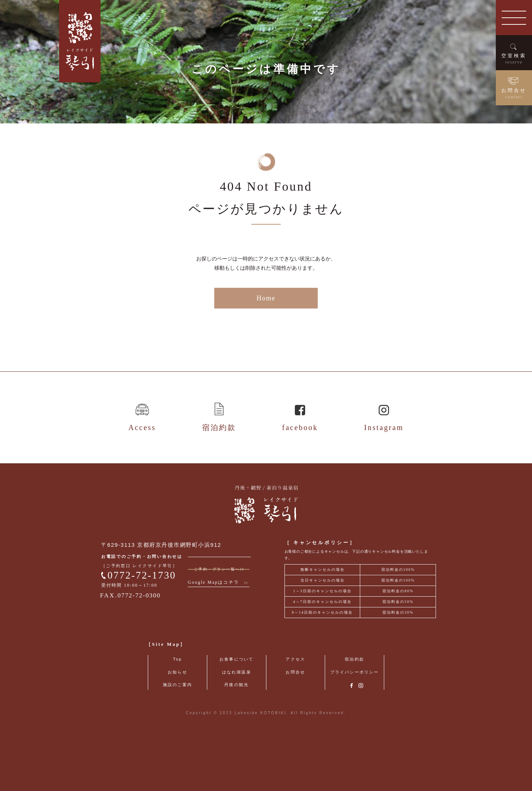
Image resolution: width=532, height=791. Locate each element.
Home (266, 337)
